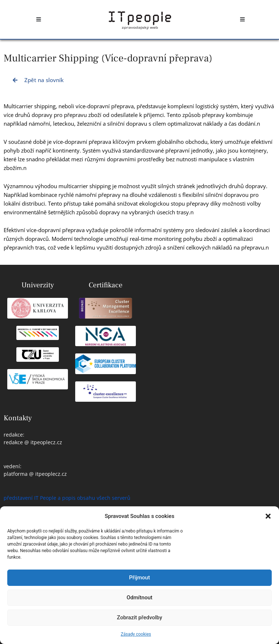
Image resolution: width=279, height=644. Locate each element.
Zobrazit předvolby (140, 617)
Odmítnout (140, 598)
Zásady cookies (136, 634)
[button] (268, 516)
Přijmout (139, 578)
